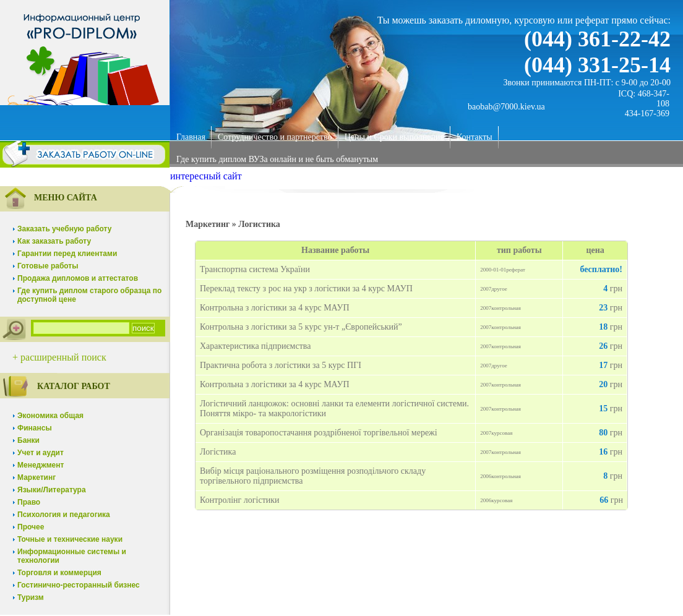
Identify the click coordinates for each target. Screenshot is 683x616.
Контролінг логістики (240, 500)
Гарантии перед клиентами (67, 254)
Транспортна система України (255, 269)
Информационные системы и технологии (72, 556)
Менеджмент (41, 465)
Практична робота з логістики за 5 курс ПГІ (281, 365)
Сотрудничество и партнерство (275, 137)
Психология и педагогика (64, 515)
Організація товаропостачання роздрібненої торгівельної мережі (319, 433)
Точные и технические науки (70, 539)
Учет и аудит (41, 453)
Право (29, 502)
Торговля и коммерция (59, 573)
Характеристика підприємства (255, 346)
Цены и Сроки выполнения (394, 137)
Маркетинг (37, 477)
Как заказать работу (54, 241)
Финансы (35, 428)
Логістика (218, 452)
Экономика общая (50, 416)
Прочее (31, 527)
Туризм (31, 597)
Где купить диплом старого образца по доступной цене (89, 295)
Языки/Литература (52, 490)
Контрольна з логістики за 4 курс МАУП (275, 308)
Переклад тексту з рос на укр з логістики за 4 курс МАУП (306, 289)
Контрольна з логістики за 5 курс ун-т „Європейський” (301, 327)
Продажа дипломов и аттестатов (78, 278)
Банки (28, 440)
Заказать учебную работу (64, 229)
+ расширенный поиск (59, 357)
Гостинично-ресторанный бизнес (79, 585)
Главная (191, 137)
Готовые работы (48, 266)
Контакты (475, 137)
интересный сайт (206, 176)
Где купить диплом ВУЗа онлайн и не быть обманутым (277, 159)
